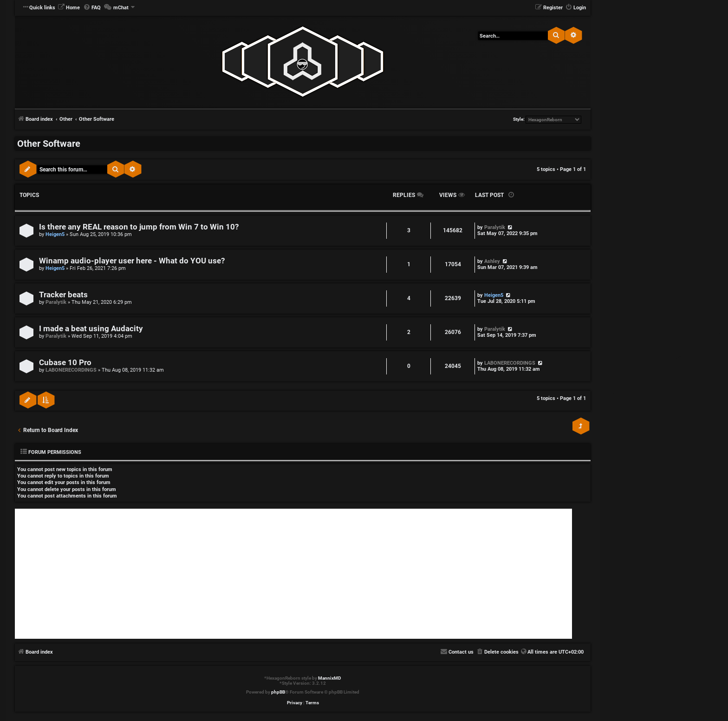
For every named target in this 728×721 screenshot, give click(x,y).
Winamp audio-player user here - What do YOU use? (132, 261)
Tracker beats (63, 295)
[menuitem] (69, 8)
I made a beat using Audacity (91, 329)
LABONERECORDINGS (71, 370)
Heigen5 (55, 234)
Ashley (492, 261)
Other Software (49, 144)
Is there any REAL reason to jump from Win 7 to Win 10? (139, 227)
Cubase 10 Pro (65, 363)
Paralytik (495, 227)
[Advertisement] (293, 574)
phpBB (278, 692)
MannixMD (330, 678)
